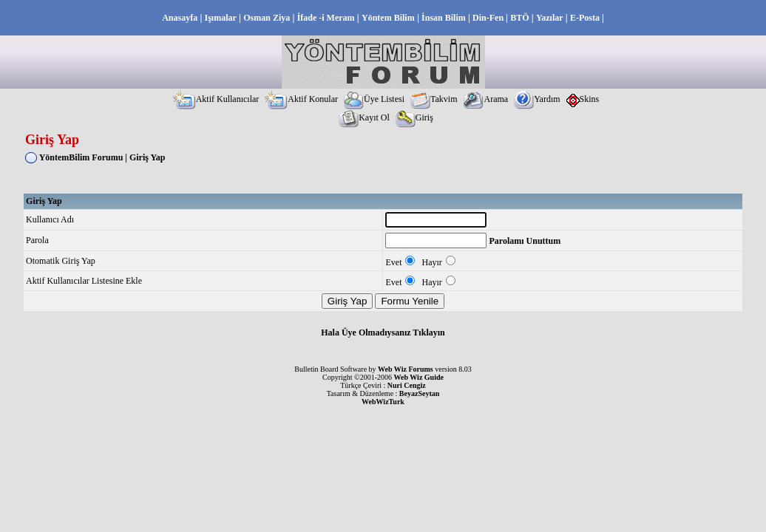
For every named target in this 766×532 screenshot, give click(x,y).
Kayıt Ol (364, 117)
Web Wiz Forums (406, 369)
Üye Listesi (374, 99)
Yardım (537, 99)
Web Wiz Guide (419, 377)
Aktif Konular (301, 99)
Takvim (434, 99)
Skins (583, 99)
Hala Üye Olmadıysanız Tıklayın (383, 332)
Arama (485, 99)
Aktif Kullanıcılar (216, 99)
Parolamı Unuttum (525, 241)
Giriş (414, 117)
